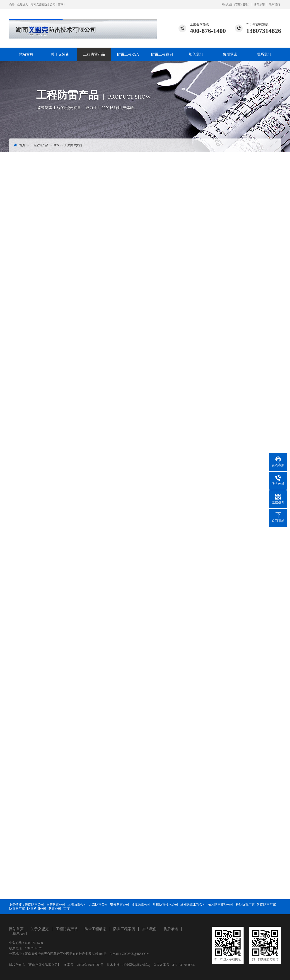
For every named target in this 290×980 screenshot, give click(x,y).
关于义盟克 (60, 54)
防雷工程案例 (162, 54)
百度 (238, 5)
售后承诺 (259, 5)
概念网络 (129, 965)
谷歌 (245, 5)
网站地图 (227, 5)
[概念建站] (143, 965)
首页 (22, 145)
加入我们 (196, 54)
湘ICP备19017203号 (90, 965)
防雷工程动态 (128, 54)
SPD (56, 145)
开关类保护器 (73, 145)
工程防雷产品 (94, 54)
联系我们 (274, 5)
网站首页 (26, 54)
